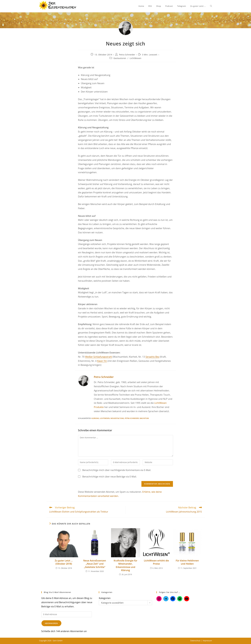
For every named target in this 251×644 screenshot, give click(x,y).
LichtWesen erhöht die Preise (156, 562)
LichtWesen (135, 58)
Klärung (95, 418)
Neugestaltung (117, 418)
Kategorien (105, 598)
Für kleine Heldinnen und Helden (187, 562)
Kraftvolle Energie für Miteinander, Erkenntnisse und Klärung (126, 565)
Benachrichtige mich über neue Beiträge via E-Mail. (110, 477)
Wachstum (144, 418)
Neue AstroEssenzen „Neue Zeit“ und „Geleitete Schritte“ (95, 564)
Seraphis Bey (152, 357)
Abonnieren (51, 623)
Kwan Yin (102, 361)
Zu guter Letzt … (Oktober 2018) (64, 562)
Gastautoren (120, 58)
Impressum (207, 641)
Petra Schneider (127, 55)
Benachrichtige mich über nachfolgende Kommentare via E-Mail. (117, 470)
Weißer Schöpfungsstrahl (99, 357)
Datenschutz (195, 641)
